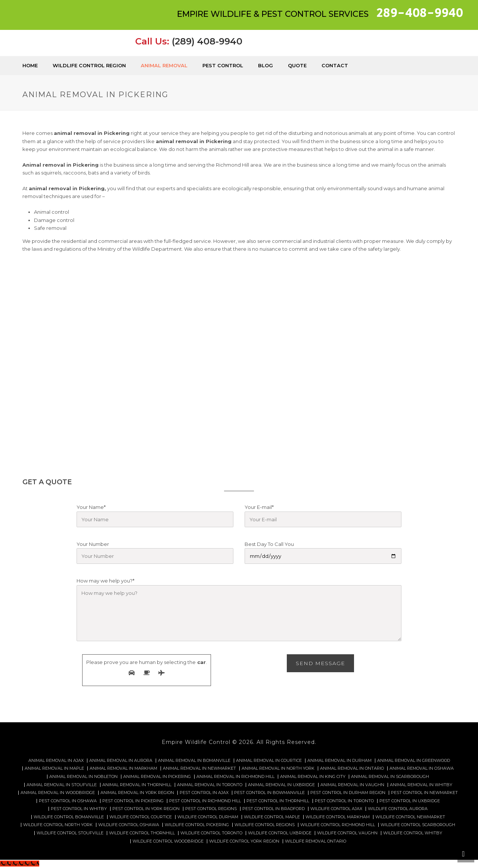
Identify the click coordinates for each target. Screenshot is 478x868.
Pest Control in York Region (146, 809)
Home (30, 65)
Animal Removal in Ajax (56, 761)
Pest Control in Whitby (79, 809)
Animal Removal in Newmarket (199, 768)
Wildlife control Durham (208, 817)
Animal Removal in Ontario (352, 768)
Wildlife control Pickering (197, 825)
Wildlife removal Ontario (316, 841)
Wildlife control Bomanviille (69, 817)
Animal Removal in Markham (123, 768)
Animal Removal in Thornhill (137, 785)
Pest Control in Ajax (204, 793)
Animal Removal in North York (278, 768)
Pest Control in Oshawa (68, 801)
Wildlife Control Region (89, 65)
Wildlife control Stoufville (70, 833)
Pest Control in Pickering (133, 801)
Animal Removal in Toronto (210, 785)
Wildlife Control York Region (244, 841)
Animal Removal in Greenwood (414, 761)
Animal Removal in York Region (137, 793)
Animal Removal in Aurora (121, 761)
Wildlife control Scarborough (418, 825)
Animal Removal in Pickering (157, 777)
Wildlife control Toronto (211, 833)
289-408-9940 (420, 13)
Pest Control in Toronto (344, 801)
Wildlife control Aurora (398, 809)
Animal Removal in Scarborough (390, 777)
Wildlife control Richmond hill (338, 825)
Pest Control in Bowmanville (269, 793)
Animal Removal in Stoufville (62, 785)
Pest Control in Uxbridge (410, 801)
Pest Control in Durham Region (348, 793)
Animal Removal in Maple (54, 768)
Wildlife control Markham (338, 817)
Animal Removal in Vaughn (352, 785)
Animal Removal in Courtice (269, 761)
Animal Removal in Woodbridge (58, 793)
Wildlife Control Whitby (413, 833)
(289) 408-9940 (207, 41)
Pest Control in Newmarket (424, 793)
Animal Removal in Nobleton (83, 777)
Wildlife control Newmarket (410, 817)
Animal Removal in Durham (339, 761)
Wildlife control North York (58, 825)
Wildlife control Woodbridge (168, 841)
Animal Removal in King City (313, 777)
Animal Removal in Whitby (421, 785)
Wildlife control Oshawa (129, 825)
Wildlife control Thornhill (142, 833)
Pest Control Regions (211, 809)
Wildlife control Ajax (336, 809)
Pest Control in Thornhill (278, 801)
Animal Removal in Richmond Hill (235, 777)
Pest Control (223, 65)
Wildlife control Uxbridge (280, 833)
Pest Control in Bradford (274, 809)
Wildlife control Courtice (141, 817)
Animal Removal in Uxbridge (281, 785)
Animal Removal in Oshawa (422, 768)
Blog (266, 65)
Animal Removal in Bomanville (194, 761)
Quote (297, 65)
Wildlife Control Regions (265, 825)
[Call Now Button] (20, 864)
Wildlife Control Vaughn (347, 833)
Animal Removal (164, 65)
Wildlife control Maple (272, 817)
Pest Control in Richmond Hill (205, 801)
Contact (335, 65)
